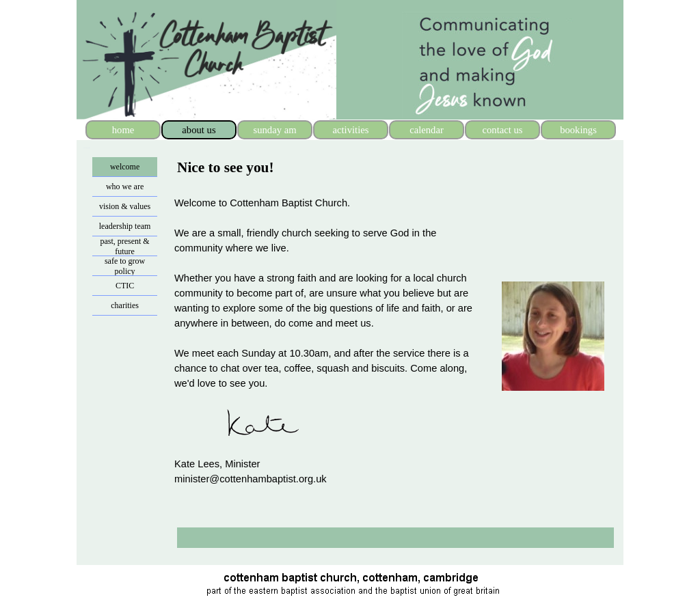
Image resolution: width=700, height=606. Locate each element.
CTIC (125, 286)
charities (125, 305)
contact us (502, 130)
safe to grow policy (125, 266)
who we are (125, 187)
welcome (125, 167)
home (123, 130)
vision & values (125, 206)
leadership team (125, 226)
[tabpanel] (260, 168)
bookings (578, 130)
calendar (427, 130)
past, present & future (124, 246)
